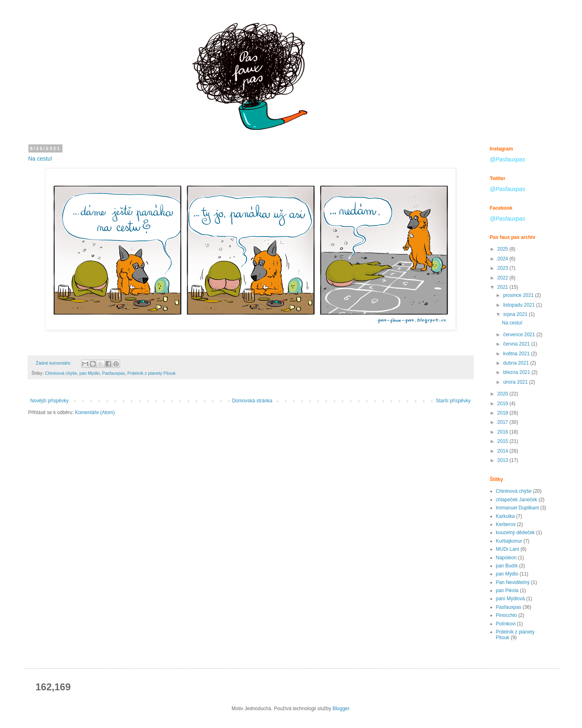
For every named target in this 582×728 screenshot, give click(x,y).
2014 (503, 451)
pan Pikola (507, 591)
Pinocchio (507, 615)
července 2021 (520, 335)
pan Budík (507, 566)
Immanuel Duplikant (518, 508)
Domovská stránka (252, 401)
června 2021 (517, 344)
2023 (503, 268)
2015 (503, 441)
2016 (503, 432)
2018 (503, 413)
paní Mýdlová (510, 599)
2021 (503, 287)
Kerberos (506, 524)
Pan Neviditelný (513, 582)
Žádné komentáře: (54, 363)
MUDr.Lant (508, 549)
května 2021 (517, 354)
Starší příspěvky (453, 401)
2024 (503, 259)
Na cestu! (40, 159)
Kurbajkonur (509, 541)
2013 (503, 460)
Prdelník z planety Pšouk (151, 373)
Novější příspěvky (50, 401)
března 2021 (517, 372)
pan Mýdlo (90, 373)
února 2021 (516, 382)
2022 (503, 278)
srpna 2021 (516, 314)
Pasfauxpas (114, 373)
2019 (503, 404)
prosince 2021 (519, 295)
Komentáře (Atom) (95, 412)
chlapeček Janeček (517, 500)
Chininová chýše (61, 373)
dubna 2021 (516, 363)
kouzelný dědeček (515, 533)
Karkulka (506, 516)
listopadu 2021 (519, 305)
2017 (503, 422)
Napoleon (506, 558)
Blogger (341, 709)
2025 (503, 249)
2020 (503, 394)
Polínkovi (506, 624)
